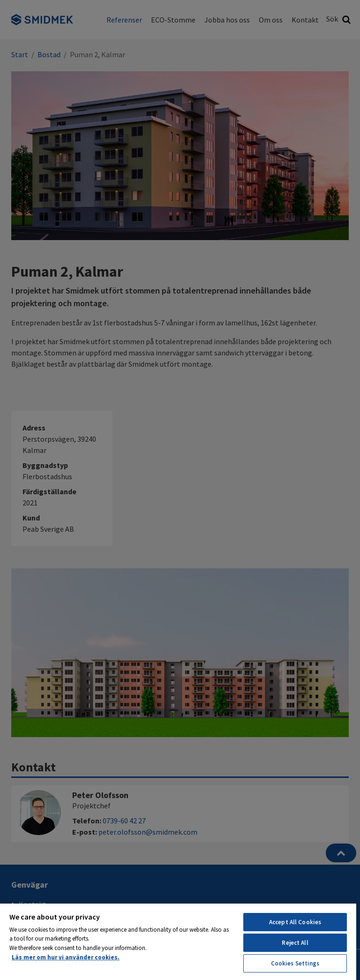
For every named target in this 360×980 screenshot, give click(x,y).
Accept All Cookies (295, 922)
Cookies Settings (295, 963)
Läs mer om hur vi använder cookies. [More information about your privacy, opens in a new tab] (66, 957)
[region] (178, 941)
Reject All (295, 943)
